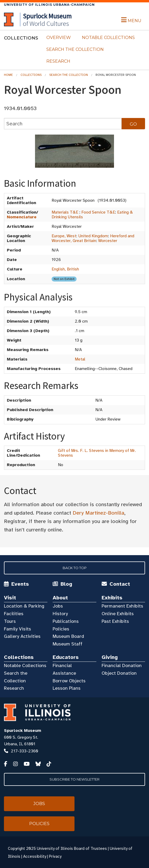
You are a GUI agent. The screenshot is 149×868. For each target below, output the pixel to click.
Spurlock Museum (23, 731)
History (60, 614)
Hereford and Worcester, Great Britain (93, 238)
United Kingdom (93, 236)
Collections (31, 75)
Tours (10, 621)
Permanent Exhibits (122, 606)
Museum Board (68, 636)
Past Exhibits (115, 621)
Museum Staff (68, 644)
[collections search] (63, 124)
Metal (80, 359)
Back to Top (75, 568)
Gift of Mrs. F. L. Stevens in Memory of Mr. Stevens (97, 453)
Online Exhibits (118, 614)
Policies (61, 629)
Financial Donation (122, 665)
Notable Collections (108, 38)
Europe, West (64, 236)
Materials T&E (65, 212)
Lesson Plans (67, 688)
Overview (59, 38)
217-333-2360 (24, 751)
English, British (65, 269)
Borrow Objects (69, 681)
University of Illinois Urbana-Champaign (49, 5)
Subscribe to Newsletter (74, 779)
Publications (66, 621)
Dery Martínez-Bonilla (98, 513)
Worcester (108, 241)
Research (58, 61)
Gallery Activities (22, 636)
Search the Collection (75, 49)
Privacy (55, 856)
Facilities (14, 614)
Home (8, 75)
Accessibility (35, 856)
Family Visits (18, 629)
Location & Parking (24, 606)
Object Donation (119, 673)
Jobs (58, 606)
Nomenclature (22, 217)
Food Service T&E (98, 212)
